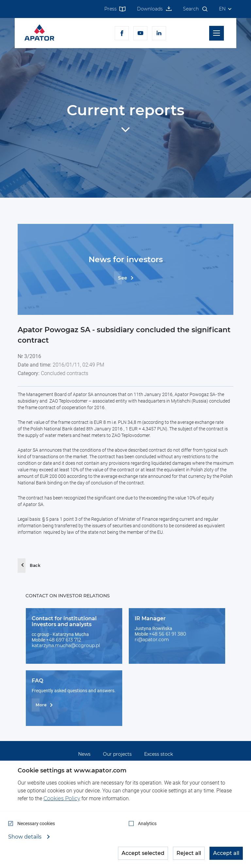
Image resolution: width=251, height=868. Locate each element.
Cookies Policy (62, 798)
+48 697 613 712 (64, 640)
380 (182, 634)
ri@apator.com (152, 640)
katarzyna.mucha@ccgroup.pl (66, 645)
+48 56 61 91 (163, 634)
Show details (25, 837)
